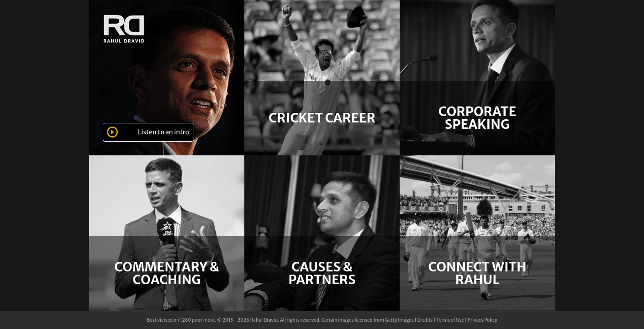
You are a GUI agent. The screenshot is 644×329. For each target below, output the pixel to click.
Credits (425, 320)
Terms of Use (450, 320)
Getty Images (399, 320)
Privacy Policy (483, 320)
